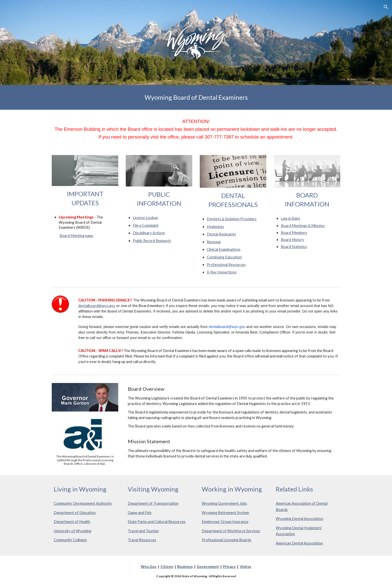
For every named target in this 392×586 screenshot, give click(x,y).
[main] (196, 97)
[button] (386, 7)
